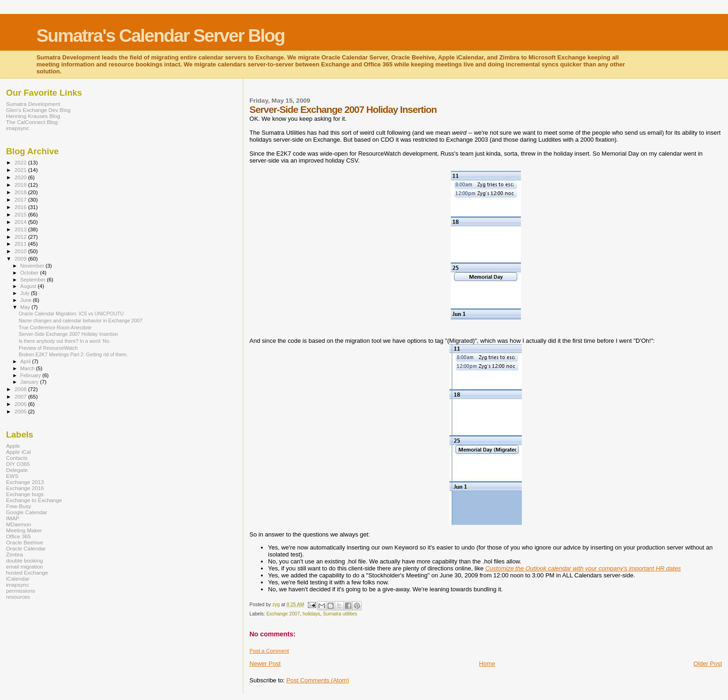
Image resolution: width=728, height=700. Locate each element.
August (29, 286)
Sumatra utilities (340, 614)
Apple (13, 446)
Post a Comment (269, 651)
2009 (21, 258)
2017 (21, 200)
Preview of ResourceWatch (48, 348)
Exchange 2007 (283, 614)
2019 (21, 185)
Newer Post (265, 664)
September (34, 280)
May (26, 307)
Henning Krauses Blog (33, 116)
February (32, 375)
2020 (21, 177)
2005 (21, 411)
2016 (21, 207)
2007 (21, 396)
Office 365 (18, 536)
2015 (21, 214)
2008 (21, 389)
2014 (21, 222)
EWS (12, 476)
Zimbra (14, 554)
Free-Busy (19, 506)
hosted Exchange (27, 572)
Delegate (17, 470)
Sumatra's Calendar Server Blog (160, 36)
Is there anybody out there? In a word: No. (65, 341)
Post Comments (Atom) (318, 680)
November (33, 266)
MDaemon (19, 524)
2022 (21, 162)
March (28, 368)
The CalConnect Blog (32, 122)
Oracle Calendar (26, 548)
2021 (21, 170)
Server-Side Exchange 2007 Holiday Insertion (68, 334)
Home (487, 664)
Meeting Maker (24, 530)
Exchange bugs (25, 494)
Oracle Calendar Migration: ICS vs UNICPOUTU (71, 314)
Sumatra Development (33, 104)
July (26, 293)
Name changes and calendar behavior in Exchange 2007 (80, 321)
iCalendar (18, 579)
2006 (21, 404)
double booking (25, 560)
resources (18, 597)
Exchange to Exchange (34, 500)
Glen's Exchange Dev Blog (38, 110)
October (30, 273)
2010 (21, 251)
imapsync (18, 128)
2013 (21, 229)
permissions (21, 591)
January (30, 382)
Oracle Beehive (25, 542)
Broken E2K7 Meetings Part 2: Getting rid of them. (73, 354)
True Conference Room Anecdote (55, 327)
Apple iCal (18, 452)
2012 (21, 237)
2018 (21, 192)
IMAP (13, 518)
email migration (24, 566)
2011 (21, 244)
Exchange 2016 (25, 488)
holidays (312, 614)
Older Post (708, 664)
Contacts (17, 458)
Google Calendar (27, 512)
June (27, 300)
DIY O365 (18, 464)
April (26, 361)
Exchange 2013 (25, 482)
